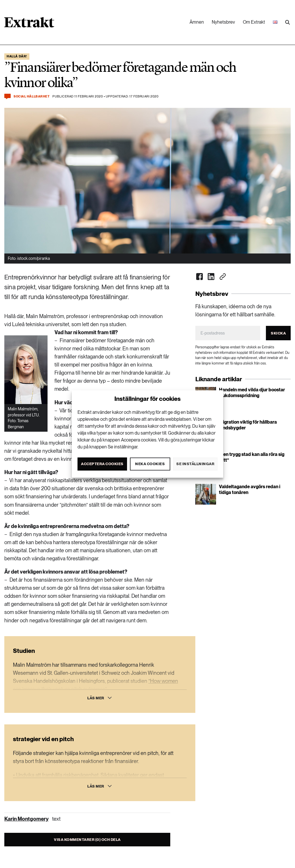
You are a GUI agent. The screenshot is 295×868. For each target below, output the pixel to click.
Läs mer (96, 698)
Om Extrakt (254, 22)
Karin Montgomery (27, 819)
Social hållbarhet (32, 96)
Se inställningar (195, 464)
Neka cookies (150, 464)
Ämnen (197, 22)
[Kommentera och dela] (7, 96)
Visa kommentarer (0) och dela (87, 840)
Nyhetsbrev (223, 22)
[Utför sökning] (288, 22)
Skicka (278, 333)
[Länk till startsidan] (29, 24)
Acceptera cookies (102, 464)
